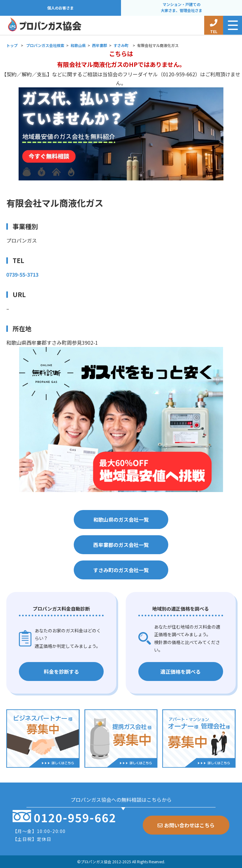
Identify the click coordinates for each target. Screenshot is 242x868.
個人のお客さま (60, 8)
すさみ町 (121, 45)
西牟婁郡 (100, 45)
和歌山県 (78, 45)
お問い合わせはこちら (186, 825)
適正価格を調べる (181, 672)
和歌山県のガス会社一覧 (121, 519)
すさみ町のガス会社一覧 (121, 570)
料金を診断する (61, 672)
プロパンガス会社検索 (45, 45)
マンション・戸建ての (181, 8)
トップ (12, 45)
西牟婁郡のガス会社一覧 (121, 545)
